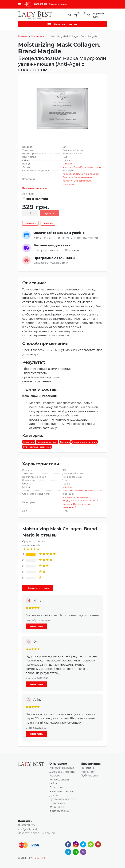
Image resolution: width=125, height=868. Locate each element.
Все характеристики (35, 188)
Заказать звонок (58, 4)
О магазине (58, 764)
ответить (36, 626)
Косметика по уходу (88, 174)
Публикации (89, 776)
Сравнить (48, 223)
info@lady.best (28, 829)
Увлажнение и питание (84, 442)
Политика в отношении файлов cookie (59, 807)
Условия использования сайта (60, 779)
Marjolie (67, 164)
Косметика (38, 36)
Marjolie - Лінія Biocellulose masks (82, 167)
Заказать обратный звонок (36, 833)
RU (29, 4)
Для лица (68, 177)
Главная (23, 36)
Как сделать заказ (62, 768)
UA (24, 4)
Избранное (30, 223)
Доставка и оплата (62, 772)
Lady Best (39, 858)
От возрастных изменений (37, 447)
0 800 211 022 (40, 4)
